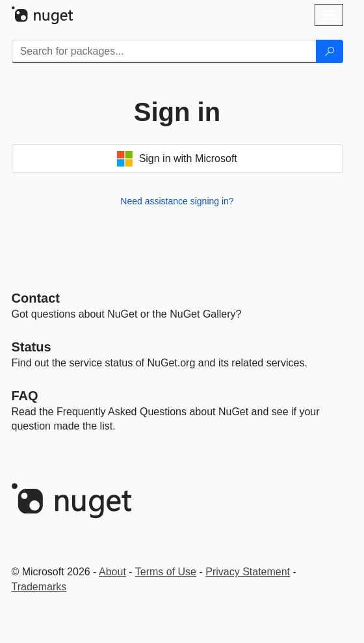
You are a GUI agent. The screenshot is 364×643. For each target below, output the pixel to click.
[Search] (330, 51)
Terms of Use (166, 572)
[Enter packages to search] (164, 51)
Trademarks (39, 587)
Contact (36, 298)
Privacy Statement (248, 572)
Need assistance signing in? (177, 201)
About (112, 572)
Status (32, 347)
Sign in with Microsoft (177, 159)
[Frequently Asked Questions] (25, 396)
